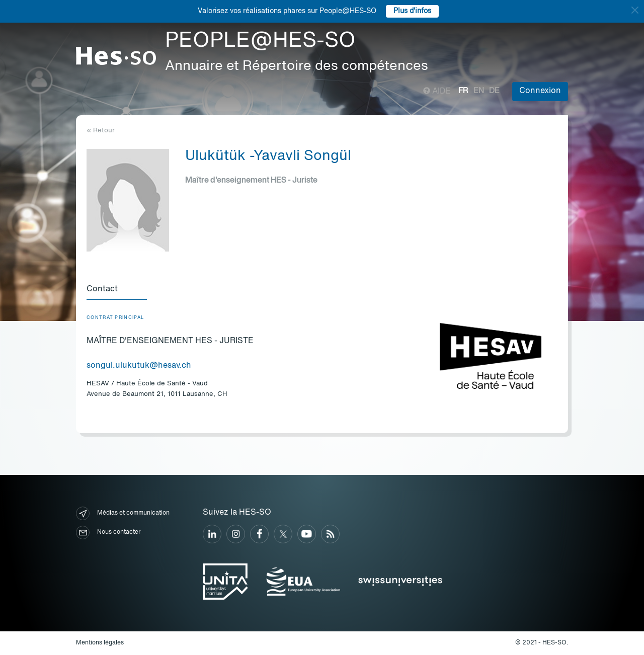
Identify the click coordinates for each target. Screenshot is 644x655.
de (494, 91)
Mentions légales (100, 643)
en (479, 91)
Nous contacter (108, 533)
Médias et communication (123, 513)
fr (463, 91)
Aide (437, 92)
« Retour (101, 131)
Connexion (540, 91)
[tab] (117, 290)
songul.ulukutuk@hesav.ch (139, 366)
